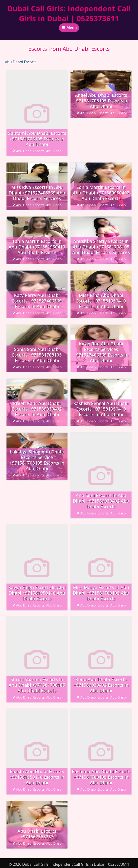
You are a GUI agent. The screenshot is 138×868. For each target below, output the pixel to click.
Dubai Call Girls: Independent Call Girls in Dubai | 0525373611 (69, 13)
